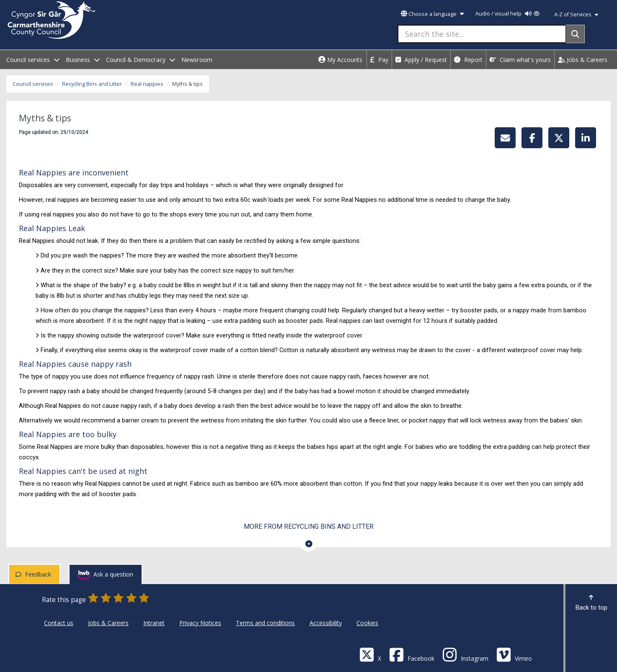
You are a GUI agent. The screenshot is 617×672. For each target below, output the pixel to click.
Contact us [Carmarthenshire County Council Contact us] (59, 623)
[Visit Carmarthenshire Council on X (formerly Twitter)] (370, 654)
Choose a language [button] (432, 14)
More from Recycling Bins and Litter (309, 527)
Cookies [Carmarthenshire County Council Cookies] (367, 623)
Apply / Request (421, 60)
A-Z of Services (576, 14)
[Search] (575, 34)
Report (468, 60)
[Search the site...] (482, 34)
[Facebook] (412, 654)
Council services (33, 84)
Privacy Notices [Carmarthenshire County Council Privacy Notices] (200, 623)
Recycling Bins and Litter (92, 84)
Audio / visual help (507, 14)
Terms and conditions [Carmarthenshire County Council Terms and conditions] (265, 623)
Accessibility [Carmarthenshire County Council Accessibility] (326, 623)
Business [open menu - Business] (83, 60)
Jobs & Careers (583, 60)
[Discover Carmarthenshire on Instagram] (465, 654)
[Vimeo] (514, 654)
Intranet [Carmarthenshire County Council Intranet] (154, 623)
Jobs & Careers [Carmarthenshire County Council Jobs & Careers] (108, 623)
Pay (379, 60)
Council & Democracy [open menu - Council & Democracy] (141, 60)
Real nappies (147, 84)
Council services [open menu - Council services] (33, 60)
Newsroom (197, 60)
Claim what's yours (520, 60)
